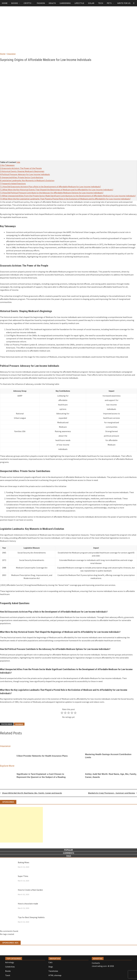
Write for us (124, 3)
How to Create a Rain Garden (30, 890)
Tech (101, 3)
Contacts (96, 963)
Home (5, 3)
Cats (50, 962)
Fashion (41, 3)
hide (18, 162)
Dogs (51, 967)
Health (52, 3)
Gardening (65, 3)
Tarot (8, 975)
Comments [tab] (69, 853)
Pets (109, 3)
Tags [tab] (69, 856)
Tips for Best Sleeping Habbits (31, 917)
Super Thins (23, 876)
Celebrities (10, 967)
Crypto (27, 3)
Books (15, 3)
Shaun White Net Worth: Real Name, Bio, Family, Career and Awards (32, 793)
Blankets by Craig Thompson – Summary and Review (112, 793)
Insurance (11, 54)
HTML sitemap (55, 975)
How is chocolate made (28, 904)
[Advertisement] (68, 32)
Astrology (10, 962)
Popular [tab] (68, 850)
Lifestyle (79, 3)
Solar (91, 3)
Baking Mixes (24, 862)
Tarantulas (53, 971)
